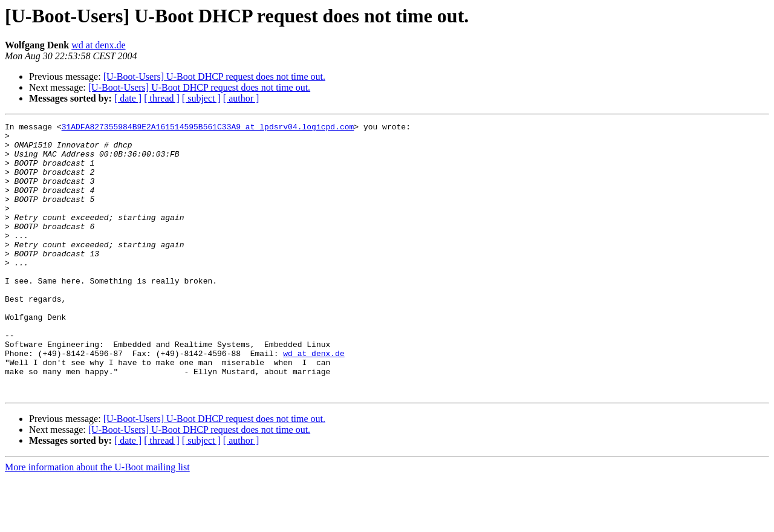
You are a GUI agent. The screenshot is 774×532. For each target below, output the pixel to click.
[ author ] (241, 98)
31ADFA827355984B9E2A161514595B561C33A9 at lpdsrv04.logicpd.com (208, 128)
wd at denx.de (98, 45)
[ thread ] (162, 98)
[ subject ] (201, 98)
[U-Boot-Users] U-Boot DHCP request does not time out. (214, 76)
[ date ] (128, 98)
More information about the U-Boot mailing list (97, 521)
